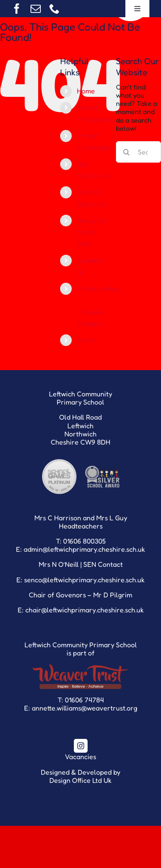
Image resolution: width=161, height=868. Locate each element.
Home (86, 91)
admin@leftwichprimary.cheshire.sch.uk (84, 549)
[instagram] (81, 746)
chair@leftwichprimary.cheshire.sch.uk (85, 610)
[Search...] (138, 152)
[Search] (127, 152)
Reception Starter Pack (93, 232)
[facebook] (17, 9)
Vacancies (80, 757)
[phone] (55, 9)
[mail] (36, 9)
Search (88, 340)
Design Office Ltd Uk (80, 780)
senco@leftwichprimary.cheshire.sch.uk (84, 580)
